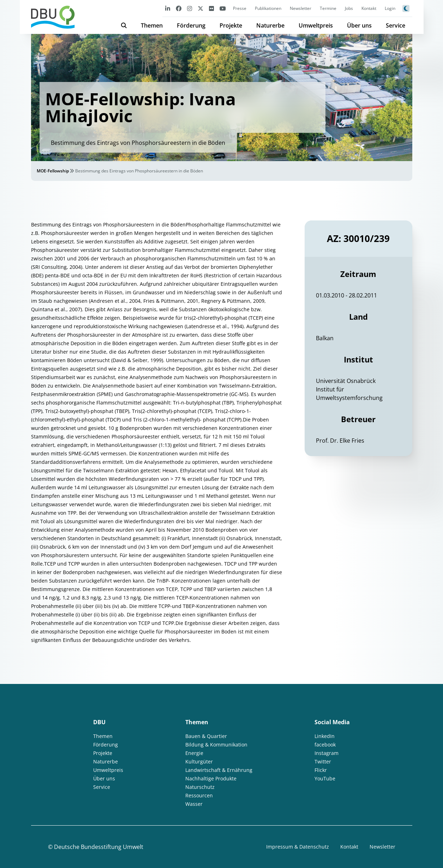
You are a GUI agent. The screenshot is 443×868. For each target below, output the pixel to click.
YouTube (325, 778)
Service (396, 25)
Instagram (327, 753)
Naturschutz (200, 787)
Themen (152, 25)
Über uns (359, 25)
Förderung (191, 25)
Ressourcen (199, 795)
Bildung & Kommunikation (216, 745)
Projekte (231, 25)
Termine (328, 8)
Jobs (349, 8)
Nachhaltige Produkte (211, 778)
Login (390, 8)
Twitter (323, 761)
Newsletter (301, 8)
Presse (240, 8)
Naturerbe (270, 25)
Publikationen (268, 8)
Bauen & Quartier (206, 736)
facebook (325, 745)
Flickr (321, 770)
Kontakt (369, 8)
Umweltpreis (316, 25)
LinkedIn (325, 736)
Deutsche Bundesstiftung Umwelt (99, 847)
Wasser (194, 804)
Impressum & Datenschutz (298, 847)
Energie (194, 753)
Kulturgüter (199, 761)
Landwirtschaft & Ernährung (219, 770)
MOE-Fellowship (53, 171)
